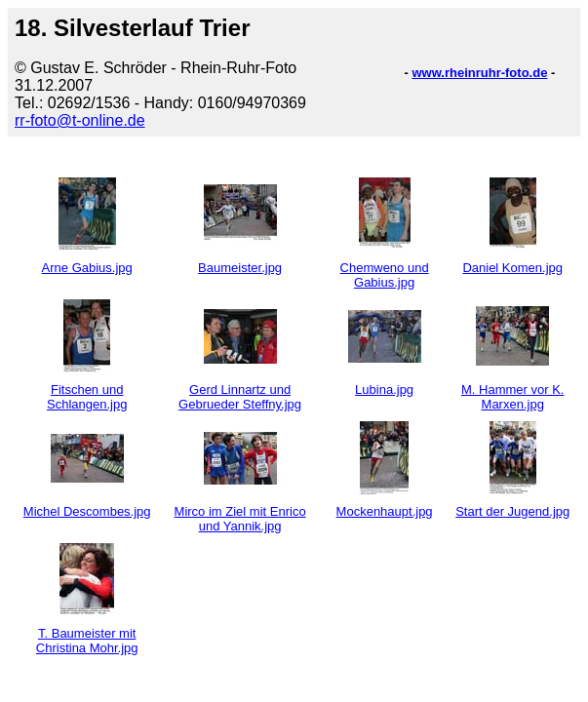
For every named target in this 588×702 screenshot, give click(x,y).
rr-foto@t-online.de (80, 120)
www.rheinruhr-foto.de (479, 73)
